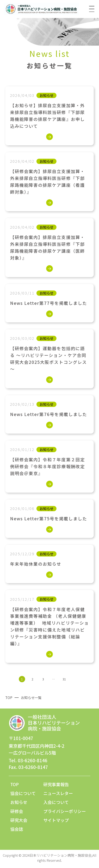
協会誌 (17, 829)
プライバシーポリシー (65, 811)
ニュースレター (58, 793)
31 (64, 679)
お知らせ (19, 802)
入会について (56, 802)
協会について (23, 793)
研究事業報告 (56, 784)
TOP (14, 784)
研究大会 (19, 820)
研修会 (17, 811)
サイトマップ (56, 820)
